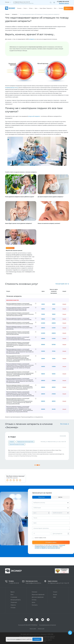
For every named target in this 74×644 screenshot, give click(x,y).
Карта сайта (33, 629)
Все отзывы (64, 424)
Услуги (25, 8)
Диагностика (20, 442)
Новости (13, 605)
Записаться (69, 8)
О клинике (14, 597)
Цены (36, 8)
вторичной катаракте (34, 116)
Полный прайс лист (61, 284)
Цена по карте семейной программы (54, 291)
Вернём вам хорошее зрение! (14, 250)
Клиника (19, 8)
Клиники (34, 592)
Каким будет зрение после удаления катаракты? (19, 223)
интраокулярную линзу (12, 88)
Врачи (45, 8)
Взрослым (42, 505)
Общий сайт (41, 629)
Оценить (64, 572)
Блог (55, 8)
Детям (60, 505)
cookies (18, 639)
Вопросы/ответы (16, 600)
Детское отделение (38, 597)
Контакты (61, 8)
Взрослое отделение (38, 595)
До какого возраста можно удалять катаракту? (51, 197)
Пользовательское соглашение (48, 625)
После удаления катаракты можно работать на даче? (20, 197)
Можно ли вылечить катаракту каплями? (49, 223)
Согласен (37, 639)
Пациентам (49, 8)
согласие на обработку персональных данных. (47, 556)
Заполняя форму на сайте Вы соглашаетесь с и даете (50, 555)
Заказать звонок (64, 3)
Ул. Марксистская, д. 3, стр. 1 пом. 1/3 (58, 583)
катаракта (32, 39)
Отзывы (13, 608)
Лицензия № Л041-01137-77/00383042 (28, 625)
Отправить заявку (51, 551)
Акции (41, 8)
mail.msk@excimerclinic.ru (33, 583)
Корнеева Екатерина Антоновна (17, 447)
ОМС (54, 597)
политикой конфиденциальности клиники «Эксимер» (50, 554)
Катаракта (12, 442)
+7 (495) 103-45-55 (63, 2)
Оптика (31, 8)
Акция (64, 291)
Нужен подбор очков (40, 546)
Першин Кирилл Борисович (16, 444)
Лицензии (14, 602)
